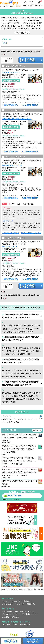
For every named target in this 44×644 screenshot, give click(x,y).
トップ (5, 601)
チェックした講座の (30, 60)
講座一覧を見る (22, 33)
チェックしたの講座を (33, 641)
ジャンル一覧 (15, 601)
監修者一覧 (31, 604)
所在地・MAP (25, 624)
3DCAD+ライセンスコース (12, 72)
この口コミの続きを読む (11, 233)
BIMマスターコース (10, 246)
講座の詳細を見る (11, 105)
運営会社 (15, 617)
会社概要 (6, 617)
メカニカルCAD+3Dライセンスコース (17, 119)
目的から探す (7, 604)
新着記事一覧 (37, 430)
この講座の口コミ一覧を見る (31, 233)
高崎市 (5, 43)
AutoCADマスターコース (12, 165)
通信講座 (26, 601)
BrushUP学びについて (24, 612)
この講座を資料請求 (31, 105)
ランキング (19, 604)
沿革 (15, 624)
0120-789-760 (12, 496)
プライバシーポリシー (11, 614)
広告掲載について (29, 614)
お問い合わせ (7, 612)
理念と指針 (6, 624)
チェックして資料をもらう (13, 66)
